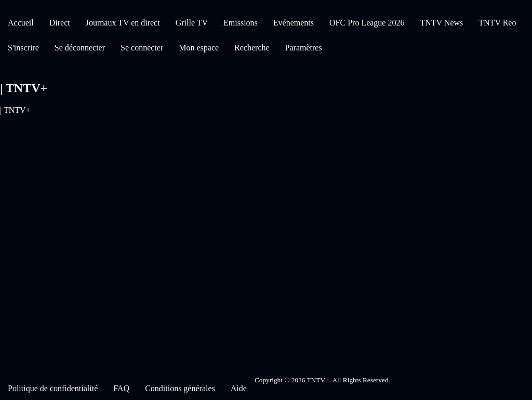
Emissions (241, 23)
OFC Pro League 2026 (367, 23)
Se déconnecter (80, 48)
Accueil (21, 23)
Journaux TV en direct (123, 23)
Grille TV (192, 23)
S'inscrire (23, 48)
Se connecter (142, 48)
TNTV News (441, 23)
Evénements (294, 23)
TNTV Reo (497, 23)
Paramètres (304, 48)
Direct (60, 23)
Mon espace (199, 48)
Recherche (252, 48)
